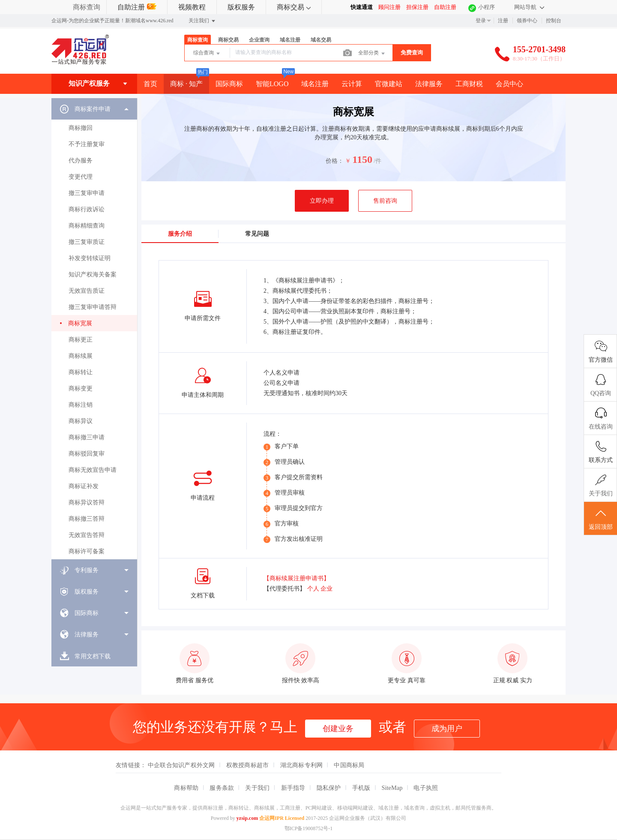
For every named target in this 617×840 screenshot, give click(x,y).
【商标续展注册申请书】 (297, 578)
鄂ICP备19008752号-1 (309, 828)
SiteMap (392, 788)
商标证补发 (84, 486)
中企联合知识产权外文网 (181, 765)
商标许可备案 (87, 551)
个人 (313, 589)
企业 (326, 589)
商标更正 (81, 340)
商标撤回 (81, 128)
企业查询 (259, 40)
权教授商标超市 (248, 765)
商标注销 (81, 405)
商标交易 (294, 7)
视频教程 (192, 7)
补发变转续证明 (90, 258)
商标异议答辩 (87, 502)
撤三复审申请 (87, 193)
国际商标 (229, 84)
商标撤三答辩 (87, 519)
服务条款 (222, 788)
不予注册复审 (87, 144)
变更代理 (81, 177)
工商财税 (469, 84)
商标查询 (87, 7)
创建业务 (338, 729)
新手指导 (293, 788)
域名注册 (290, 40)
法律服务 (429, 84)
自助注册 (137, 7)
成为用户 (447, 729)
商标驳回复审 (87, 454)
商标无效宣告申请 (93, 470)
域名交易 (321, 40)
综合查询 (207, 54)
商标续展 (81, 356)
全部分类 (372, 54)
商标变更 (81, 388)
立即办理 (322, 201)
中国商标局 (349, 765)
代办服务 (81, 160)
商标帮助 (186, 788)
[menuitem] (94, 329)
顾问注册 (389, 7)
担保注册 (417, 7)
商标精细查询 (87, 226)
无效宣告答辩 (87, 535)
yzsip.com (247, 818)
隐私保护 (329, 788)
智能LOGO (272, 84)
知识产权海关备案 (93, 274)
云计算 (352, 84)
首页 (150, 84)
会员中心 (509, 84)
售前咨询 (385, 201)
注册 (503, 21)
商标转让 (81, 372)
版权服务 (241, 7)
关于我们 (257, 788)
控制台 (554, 21)
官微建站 (389, 84)
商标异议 (81, 421)
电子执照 (426, 788)
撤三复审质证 (87, 242)
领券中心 (527, 21)
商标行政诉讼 (87, 209)
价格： (335, 161)
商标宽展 (80, 323)
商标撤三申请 (87, 437)
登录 (481, 21)
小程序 (487, 7)
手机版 (361, 788)
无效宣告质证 (87, 291)
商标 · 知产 (186, 84)
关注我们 (202, 21)
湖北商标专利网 (302, 765)
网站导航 (529, 7)
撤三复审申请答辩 (93, 307)
